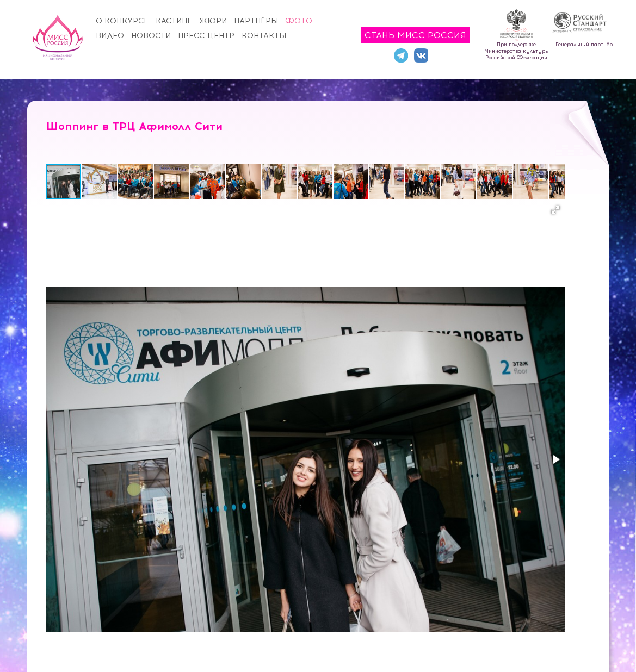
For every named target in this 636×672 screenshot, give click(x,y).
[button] (100, 182)
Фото (299, 21)
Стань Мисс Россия (415, 35)
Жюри (213, 21)
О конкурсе (122, 21)
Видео (110, 36)
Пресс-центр (206, 36)
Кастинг (174, 21)
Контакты (264, 36)
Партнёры (256, 21)
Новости (151, 36)
